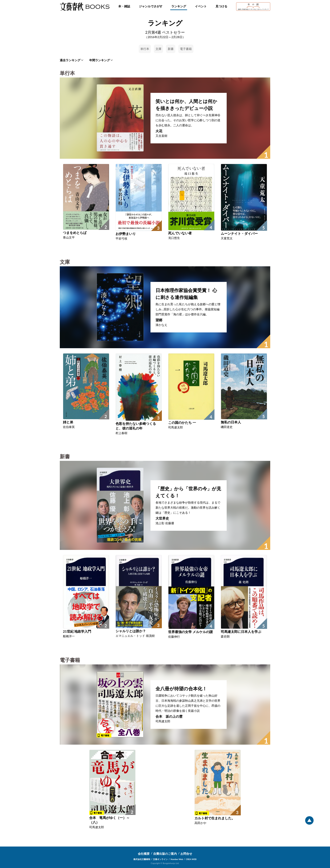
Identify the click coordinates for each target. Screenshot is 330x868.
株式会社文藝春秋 (142, 859)
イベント (201, 6)
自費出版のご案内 (165, 854)
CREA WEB (191, 859)
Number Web (177, 859)
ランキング (179, 6)
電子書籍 (186, 49)
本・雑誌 (124, 6)
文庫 (158, 49)
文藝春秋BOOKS (85, 7)
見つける (221, 6)
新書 (171, 49)
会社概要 (144, 854)
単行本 (145, 49)
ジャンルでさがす (151, 6)
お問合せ (186, 854)
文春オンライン (160, 859)
